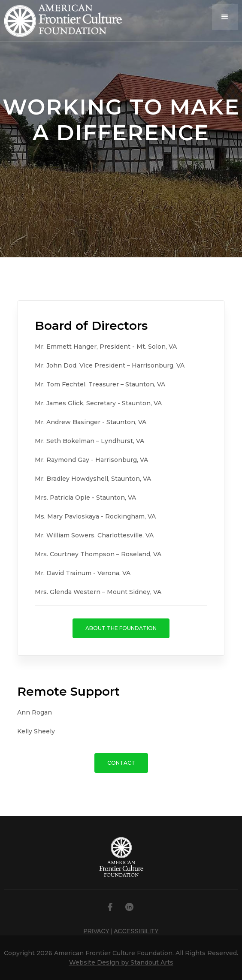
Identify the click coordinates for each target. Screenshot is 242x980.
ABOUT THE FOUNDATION (121, 628)
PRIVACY (96, 931)
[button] (225, 17)
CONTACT (121, 763)
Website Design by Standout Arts (121, 962)
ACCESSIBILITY (136, 931)
